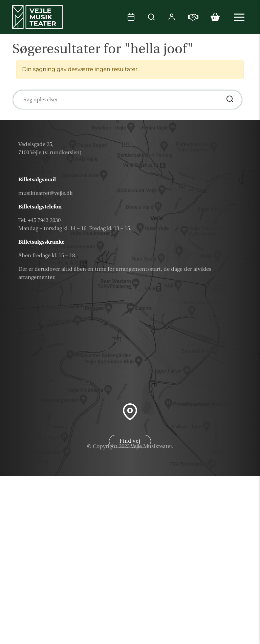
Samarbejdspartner (205, 620)
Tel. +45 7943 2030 (39, 220)
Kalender (224, 571)
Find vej (130, 441)
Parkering (223, 636)
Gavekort (224, 587)
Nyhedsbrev (219, 604)
